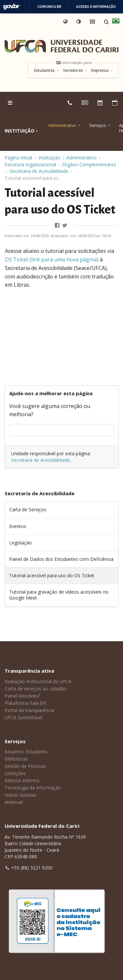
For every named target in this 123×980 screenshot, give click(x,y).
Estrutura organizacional (30, 164)
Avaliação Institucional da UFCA (38, 681)
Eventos (18, 526)
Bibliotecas (16, 759)
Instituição (49, 158)
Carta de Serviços (28, 510)
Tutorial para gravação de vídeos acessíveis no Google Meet (59, 595)
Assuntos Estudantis (26, 752)
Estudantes (47, 71)
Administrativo (62, 125)
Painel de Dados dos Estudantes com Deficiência (61, 559)
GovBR (11, 7)
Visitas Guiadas (20, 795)
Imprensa (102, 71)
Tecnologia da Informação (33, 788)
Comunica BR (49, 7)
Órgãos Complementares (89, 164)
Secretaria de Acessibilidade (39, 171)
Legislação (20, 543)
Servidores (75, 71)
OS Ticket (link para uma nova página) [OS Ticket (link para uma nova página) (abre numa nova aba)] (52, 259)
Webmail (14, 802)
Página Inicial (18, 158)
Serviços (98, 125)
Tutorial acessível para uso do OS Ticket (52, 575)
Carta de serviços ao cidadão (35, 689)
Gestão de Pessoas (25, 766)
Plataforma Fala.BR (25, 703)
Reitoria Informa (22, 780)
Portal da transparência (29, 710)
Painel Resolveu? (22, 696)
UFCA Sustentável (23, 717)
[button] (79, 22)
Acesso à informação (96, 7)
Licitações (15, 773)
